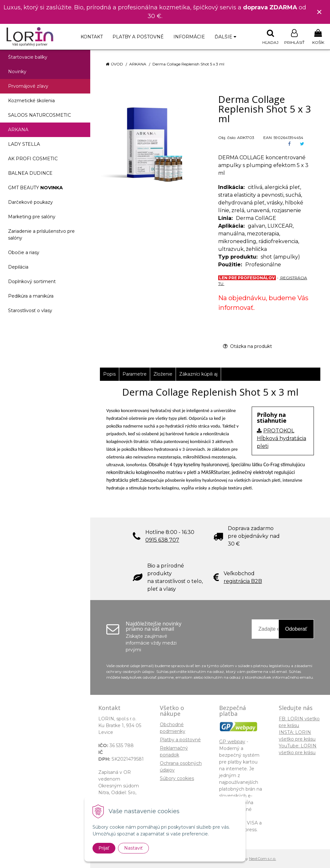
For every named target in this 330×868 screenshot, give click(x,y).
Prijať (104, 848)
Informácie (189, 37)
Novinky (17, 72)
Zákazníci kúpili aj (198, 374)
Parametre (135, 374)
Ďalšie (225, 37)
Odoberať (296, 629)
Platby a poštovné (138, 37)
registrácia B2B (243, 581)
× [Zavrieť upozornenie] (319, 12)
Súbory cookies (177, 778)
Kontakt (92, 37)
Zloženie (163, 374)
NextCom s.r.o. (263, 858)
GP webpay (232, 742)
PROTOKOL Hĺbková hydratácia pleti (281, 438)
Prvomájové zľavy (28, 86)
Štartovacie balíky (28, 57)
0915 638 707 (162, 540)
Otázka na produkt (247, 346)
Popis (109, 374)
